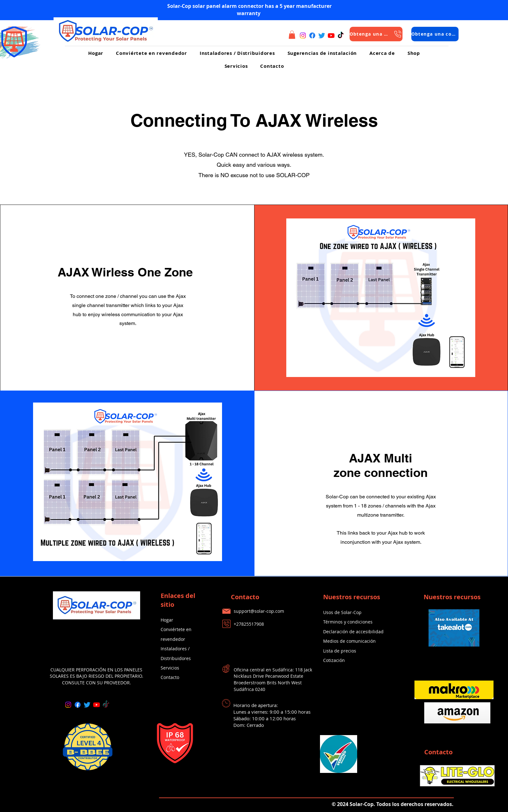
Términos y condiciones (348, 622)
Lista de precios (340, 651)
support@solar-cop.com (259, 611)
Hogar (167, 620)
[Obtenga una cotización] (376, 34)
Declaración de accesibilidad (353, 632)
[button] (292, 35)
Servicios (170, 668)
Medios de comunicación (349, 641)
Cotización (334, 660)
